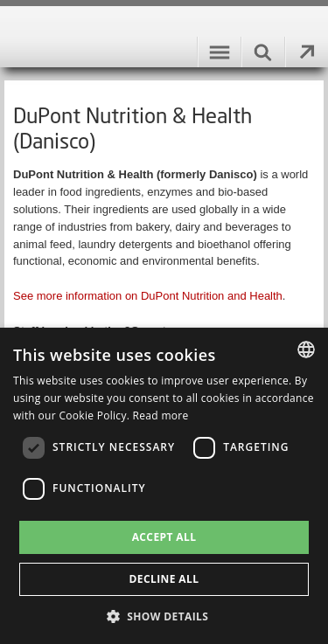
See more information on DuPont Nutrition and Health (148, 296)
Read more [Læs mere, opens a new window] (161, 415)
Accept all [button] (164, 537)
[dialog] (164, 486)
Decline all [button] (164, 579)
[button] (164, 616)
